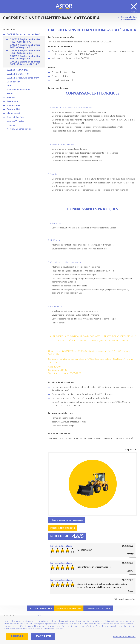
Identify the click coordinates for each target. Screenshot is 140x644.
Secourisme (13, 101)
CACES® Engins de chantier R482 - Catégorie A (25, 40)
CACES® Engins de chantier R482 (23, 34)
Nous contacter (41, 608)
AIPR (9, 86)
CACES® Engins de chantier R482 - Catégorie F (25, 57)
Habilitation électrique (18, 89)
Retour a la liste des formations (129, 18)
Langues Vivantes (15, 121)
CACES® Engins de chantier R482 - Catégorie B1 (25, 46)
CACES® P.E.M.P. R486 (18, 70)
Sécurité (11, 97)
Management (13, 113)
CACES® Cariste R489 (18, 74)
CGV (39, 616)
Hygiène (11, 125)
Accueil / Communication (19, 129)
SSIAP (10, 93)
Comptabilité (13, 109)
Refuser (17, 636)
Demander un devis (98, 608)
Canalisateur (13, 82)
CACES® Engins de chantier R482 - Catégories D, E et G (25, 63)
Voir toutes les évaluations (125, 599)
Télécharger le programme (67, 520)
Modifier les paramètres (124, 636)
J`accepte (43, 636)
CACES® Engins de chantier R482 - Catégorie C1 (25, 52)
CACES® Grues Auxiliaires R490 (23, 78)
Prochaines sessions (63, 528)
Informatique (13, 105)
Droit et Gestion (15, 117)
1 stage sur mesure (69, 608)
